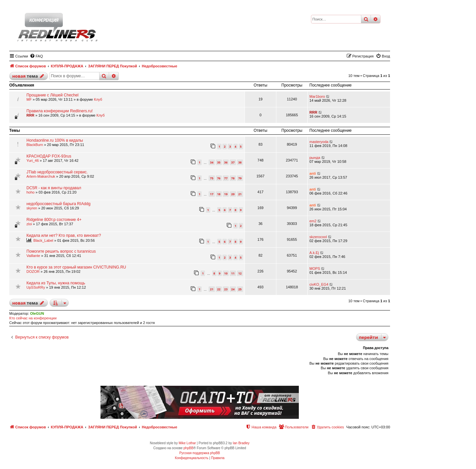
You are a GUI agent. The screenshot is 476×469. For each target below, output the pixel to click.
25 (240, 289)
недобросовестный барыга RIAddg (59, 204)
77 (226, 178)
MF (29, 99)
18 (219, 194)
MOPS (315, 269)
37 (233, 162)
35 (219, 162)
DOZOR (33, 271)
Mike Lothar (187, 443)
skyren (32, 208)
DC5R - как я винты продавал (54, 188)
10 (226, 273)
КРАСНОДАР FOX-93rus (49, 156)
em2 (313, 221)
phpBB (188, 448)
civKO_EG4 (319, 284)
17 (212, 194)
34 (212, 162)
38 (240, 162)
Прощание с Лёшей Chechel (52, 95)
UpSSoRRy (36, 287)
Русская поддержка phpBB (199, 453)
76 (219, 178)
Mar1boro (317, 96)
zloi (29, 224)
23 (226, 289)
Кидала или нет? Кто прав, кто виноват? (64, 235)
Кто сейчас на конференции (33, 318)
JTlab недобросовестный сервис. (57, 172)
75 (212, 178)
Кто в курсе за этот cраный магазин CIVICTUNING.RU (76, 267)
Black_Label (43, 240)
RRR (30, 115)
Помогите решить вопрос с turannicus (61, 251)
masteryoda (319, 142)
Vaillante (33, 256)
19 (226, 194)
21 (240, 194)
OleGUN (37, 313)
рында (315, 158)
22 (219, 289)
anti (313, 173)
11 (233, 273)
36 (226, 162)
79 (240, 178)
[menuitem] (36, 56)
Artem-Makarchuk (41, 176)
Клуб (98, 99)
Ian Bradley (241, 443)
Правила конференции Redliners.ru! (59, 111)
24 (233, 289)
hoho (30, 192)
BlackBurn (35, 145)
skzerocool (318, 237)
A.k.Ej (314, 253)
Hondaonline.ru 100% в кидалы (55, 140)
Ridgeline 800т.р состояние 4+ (54, 220)
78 (233, 178)
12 (240, 273)
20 (233, 194)
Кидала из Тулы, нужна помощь (56, 283)
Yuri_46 (33, 161)
